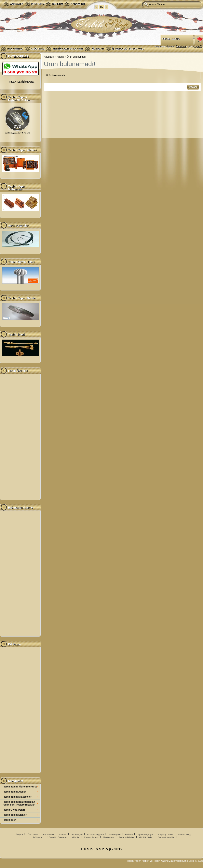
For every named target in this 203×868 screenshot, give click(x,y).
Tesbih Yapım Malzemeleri (17, 797)
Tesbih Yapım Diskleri (15, 815)
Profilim (129, 834)
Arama (60, 57)
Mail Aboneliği (184, 834)
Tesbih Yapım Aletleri (14, 792)
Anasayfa (17, 4)
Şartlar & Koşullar (166, 837)
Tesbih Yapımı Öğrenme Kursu (20, 787)
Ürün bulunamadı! (77, 57)
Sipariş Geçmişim (145, 834)
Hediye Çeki (77, 834)
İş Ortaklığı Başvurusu (128, 49)
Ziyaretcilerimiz (91, 837)
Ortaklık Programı (95, 834)
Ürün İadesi (33, 834)
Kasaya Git (78, 4)
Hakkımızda (15, 49)
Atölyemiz (38, 49)
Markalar (63, 834)
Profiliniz (38, 4)
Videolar (98, 49)
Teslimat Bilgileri (127, 837)
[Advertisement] (20, 437)
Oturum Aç (181, 46)
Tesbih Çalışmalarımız (68, 49)
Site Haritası (48, 834)
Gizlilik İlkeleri (146, 837)
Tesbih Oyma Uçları (13, 810)
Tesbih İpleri (9, 820)
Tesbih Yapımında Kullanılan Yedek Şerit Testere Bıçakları (19, 803)
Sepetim (58, 4)
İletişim (19, 834)
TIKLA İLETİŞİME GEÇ (22, 82)
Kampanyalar (114, 834)
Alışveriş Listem (166, 834)
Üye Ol (198, 46)
